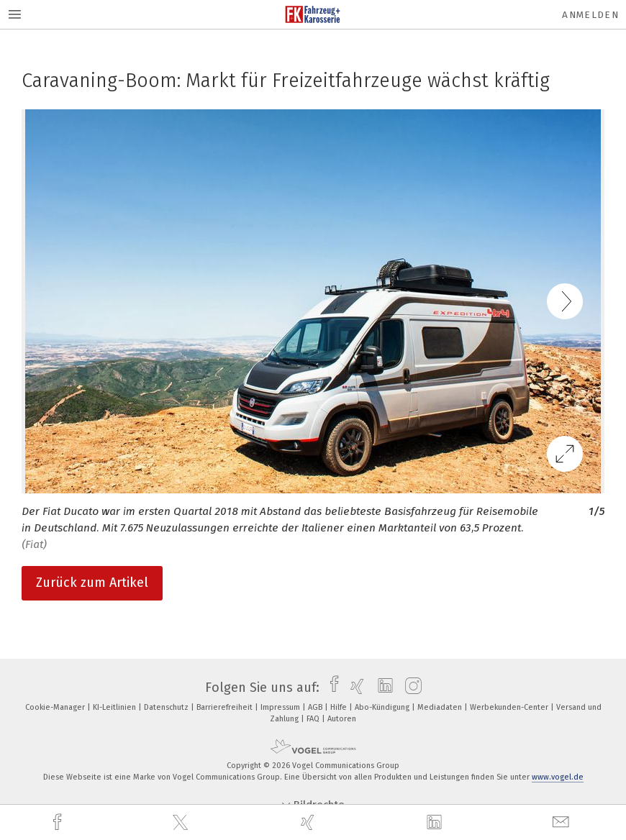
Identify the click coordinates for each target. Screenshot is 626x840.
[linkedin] (436, 823)
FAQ (314, 719)
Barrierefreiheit (226, 707)
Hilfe (340, 707)
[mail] (563, 822)
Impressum (281, 707)
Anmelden (590, 15)
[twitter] (182, 823)
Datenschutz (167, 707)
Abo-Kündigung (383, 707)
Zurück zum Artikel (92, 583)
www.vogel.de (558, 777)
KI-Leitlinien (115, 707)
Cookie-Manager (56, 707)
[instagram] (410, 688)
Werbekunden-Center (510, 707)
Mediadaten (441, 707)
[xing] (309, 822)
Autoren (342, 719)
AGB (316, 707)
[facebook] (59, 822)
